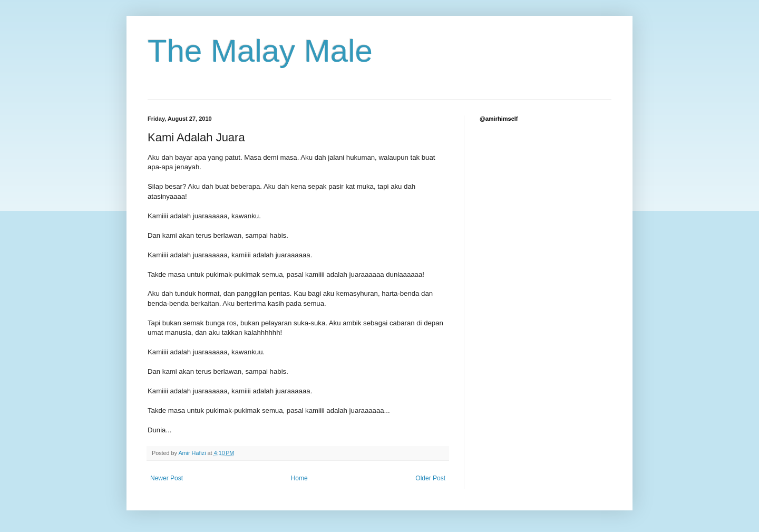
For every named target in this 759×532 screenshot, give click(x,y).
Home (299, 478)
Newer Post (167, 478)
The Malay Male (260, 51)
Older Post (430, 478)
